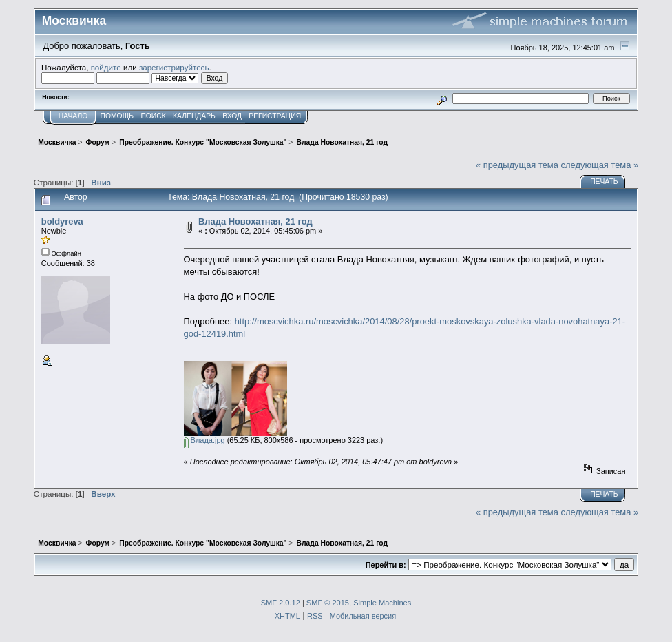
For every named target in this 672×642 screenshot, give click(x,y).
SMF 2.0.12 (281, 603)
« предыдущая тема (517, 165)
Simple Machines (382, 603)
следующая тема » (600, 165)
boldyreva (62, 221)
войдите (106, 67)
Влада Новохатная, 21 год (255, 221)
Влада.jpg (204, 440)
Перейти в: (386, 565)
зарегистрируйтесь (174, 67)
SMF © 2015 (328, 603)
